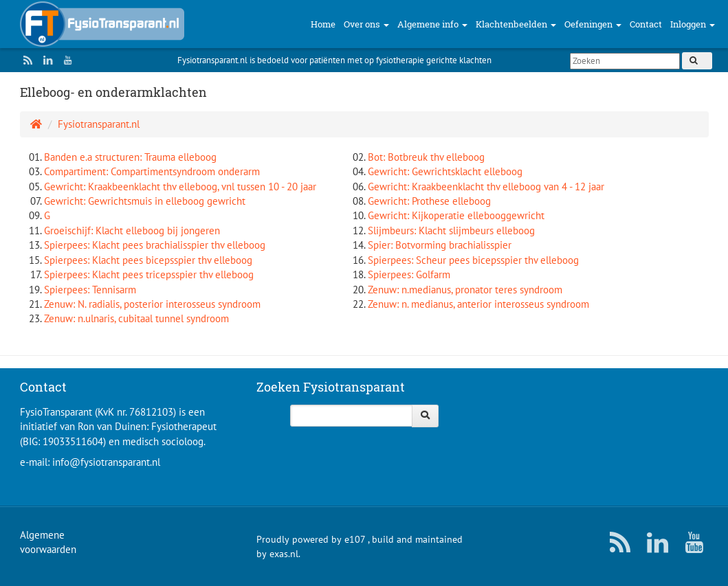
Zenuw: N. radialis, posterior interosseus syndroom (152, 304)
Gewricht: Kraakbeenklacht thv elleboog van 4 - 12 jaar (486, 187)
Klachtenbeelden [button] (516, 24)
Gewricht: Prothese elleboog (429, 201)
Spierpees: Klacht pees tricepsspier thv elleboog (149, 274)
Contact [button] (646, 24)
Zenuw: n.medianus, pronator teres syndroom (465, 290)
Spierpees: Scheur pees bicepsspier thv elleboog (473, 260)
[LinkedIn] (45, 60)
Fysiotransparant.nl (99, 124)
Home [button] (323, 24)
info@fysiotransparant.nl (106, 462)
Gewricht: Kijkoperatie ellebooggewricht (456, 215)
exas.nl (284, 554)
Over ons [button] (366, 24)
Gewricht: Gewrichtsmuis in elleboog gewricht (145, 201)
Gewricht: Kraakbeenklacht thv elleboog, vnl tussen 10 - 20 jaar (180, 187)
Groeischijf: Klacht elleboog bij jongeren (132, 230)
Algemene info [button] (432, 24)
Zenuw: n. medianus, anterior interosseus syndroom (478, 304)
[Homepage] (36, 124)
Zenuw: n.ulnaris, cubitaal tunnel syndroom (136, 318)
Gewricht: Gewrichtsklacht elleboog (445, 171)
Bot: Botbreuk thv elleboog (426, 157)
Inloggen (693, 24)
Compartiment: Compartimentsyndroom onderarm (152, 171)
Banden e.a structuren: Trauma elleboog (130, 157)
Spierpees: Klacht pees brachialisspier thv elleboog (155, 245)
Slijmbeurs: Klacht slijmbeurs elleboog (451, 230)
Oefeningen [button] (593, 24)
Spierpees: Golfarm (409, 274)
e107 (355, 539)
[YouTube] (65, 60)
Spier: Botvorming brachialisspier (440, 245)
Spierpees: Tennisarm (90, 290)
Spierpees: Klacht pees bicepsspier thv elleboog (148, 260)
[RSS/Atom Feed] (25, 60)
